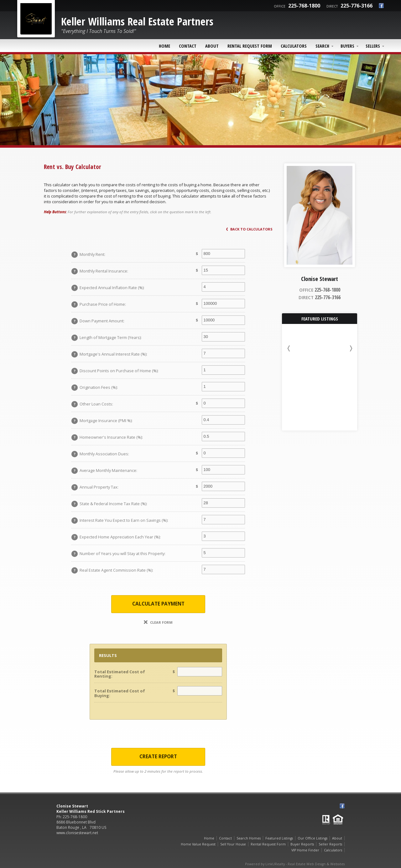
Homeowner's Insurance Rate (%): (107, 437)
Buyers (347, 46)
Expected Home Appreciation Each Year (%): (116, 537)
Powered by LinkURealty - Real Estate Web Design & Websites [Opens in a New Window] (295, 864)
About (212, 46)
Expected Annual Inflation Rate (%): (108, 288)
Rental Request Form (250, 46)
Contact (188, 46)
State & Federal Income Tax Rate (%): (109, 504)
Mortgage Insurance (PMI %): (102, 421)
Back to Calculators (249, 229)
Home (164, 46)
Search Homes (249, 838)
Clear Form (158, 622)
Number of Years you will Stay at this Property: (118, 554)
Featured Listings (279, 838)
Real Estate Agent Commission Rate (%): (112, 570)
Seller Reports (330, 844)
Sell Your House (233, 844)
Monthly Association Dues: (100, 454)
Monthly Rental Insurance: (100, 271)
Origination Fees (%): (95, 388)
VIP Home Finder (305, 850)
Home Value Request (198, 844)
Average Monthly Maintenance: (104, 471)
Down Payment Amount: (98, 321)
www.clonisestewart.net (77, 833)
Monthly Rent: (88, 255)
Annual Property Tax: (95, 487)
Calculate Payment (158, 604)
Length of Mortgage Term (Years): (107, 338)
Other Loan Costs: (92, 404)
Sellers (373, 46)
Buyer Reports (302, 844)
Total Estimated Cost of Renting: (120, 674)
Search (322, 46)
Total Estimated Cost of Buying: (120, 693)
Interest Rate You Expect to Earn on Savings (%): (120, 521)
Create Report (158, 757)
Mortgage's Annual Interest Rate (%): (109, 354)
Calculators (294, 46)
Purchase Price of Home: (99, 304)
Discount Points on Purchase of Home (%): (115, 371)
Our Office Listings (312, 838)
